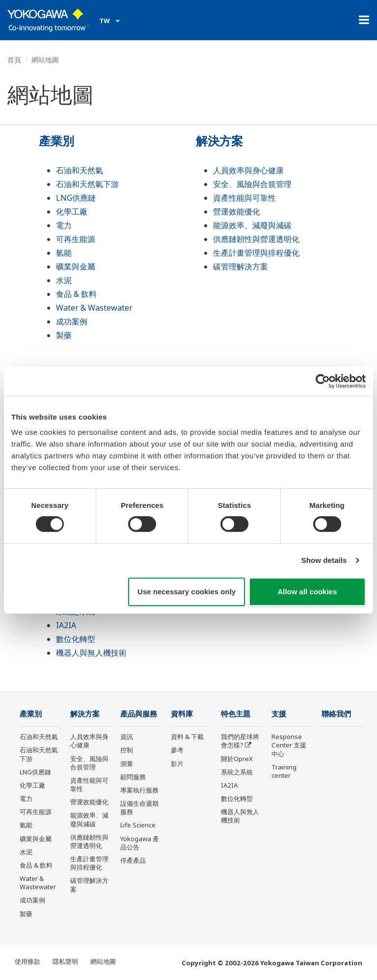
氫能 (64, 253)
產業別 (56, 141)
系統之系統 (237, 772)
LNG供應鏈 (76, 198)
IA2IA (66, 625)
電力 (64, 225)
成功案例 (72, 321)
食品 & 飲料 (76, 294)
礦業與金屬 (76, 266)
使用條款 (27, 961)
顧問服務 (133, 777)
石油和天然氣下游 (87, 184)
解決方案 (219, 141)
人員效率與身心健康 (248, 170)
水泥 (64, 280)
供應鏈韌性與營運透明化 (256, 239)
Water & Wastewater (94, 308)
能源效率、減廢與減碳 (252, 225)
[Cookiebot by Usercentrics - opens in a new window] (323, 381)
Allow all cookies (307, 592)
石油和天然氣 (80, 170)
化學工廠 (72, 212)
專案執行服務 (139, 790)
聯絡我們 (336, 714)
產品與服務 (139, 714)
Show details (324, 560)
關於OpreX (237, 759)
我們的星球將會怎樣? (240, 741)
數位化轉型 (76, 639)
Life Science (138, 825)
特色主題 (236, 714)
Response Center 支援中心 (289, 745)
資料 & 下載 (187, 737)
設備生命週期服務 (139, 808)
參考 (177, 750)
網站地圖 (103, 961)
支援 (279, 714)
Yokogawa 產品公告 (140, 843)
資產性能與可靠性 (244, 198)
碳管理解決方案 (241, 266)
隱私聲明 (65, 961)
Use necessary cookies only (187, 592)
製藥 (64, 335)
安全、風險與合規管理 (252, 184)
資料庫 (182, 714)
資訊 (127, 737)
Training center (284, 771)
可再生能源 (76, 239)
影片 (177, 764)
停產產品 (133, 860)
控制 (127, 750)
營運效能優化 (237, 212)
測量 (127, 764)
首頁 (14, 60)
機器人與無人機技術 (91, 653)
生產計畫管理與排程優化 (256, 253)
